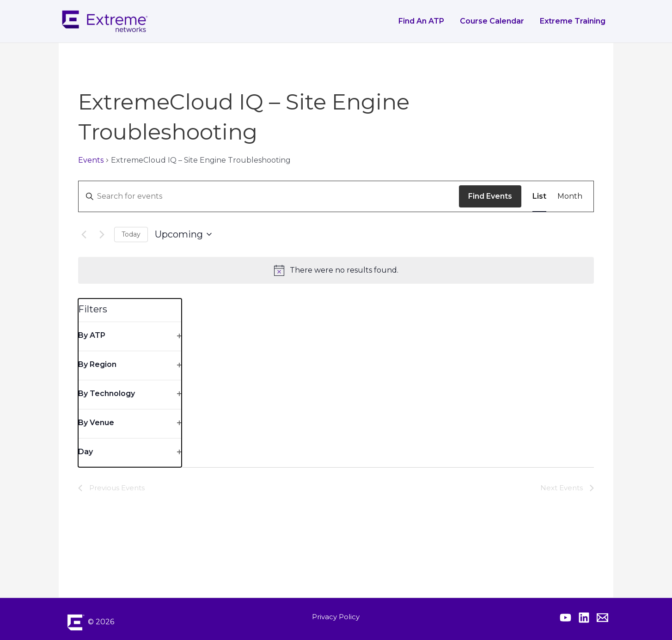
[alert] (336, 270)
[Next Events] (102, 234)
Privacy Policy (336, 617)
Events (91, 160)
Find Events (490, 196)
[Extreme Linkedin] (584, 618)
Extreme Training (573, 21)
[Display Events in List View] (539, 196)
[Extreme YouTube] (565, 618)
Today (131, 234)
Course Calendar (493, 21)
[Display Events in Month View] (570, 196)
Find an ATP (424, 21)
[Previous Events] (84, 234)
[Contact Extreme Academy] (602, 618)
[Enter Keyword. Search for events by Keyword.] (269, 196)
